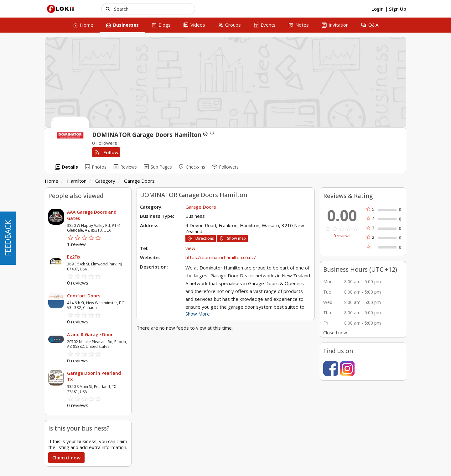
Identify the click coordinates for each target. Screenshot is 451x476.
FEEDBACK (8, 238)
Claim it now (66, 458)
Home (52, 181)
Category (105, 181)
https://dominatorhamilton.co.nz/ (221, 257)
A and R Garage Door (90, 335)
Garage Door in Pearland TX (94, 376)
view (190, 248)
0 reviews (342, 236)
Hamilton (77, 181)
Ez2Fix (74, 257)
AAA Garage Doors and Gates (92, 215)
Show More (198, 314)
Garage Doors (139, 181)
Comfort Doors (84, 296)
